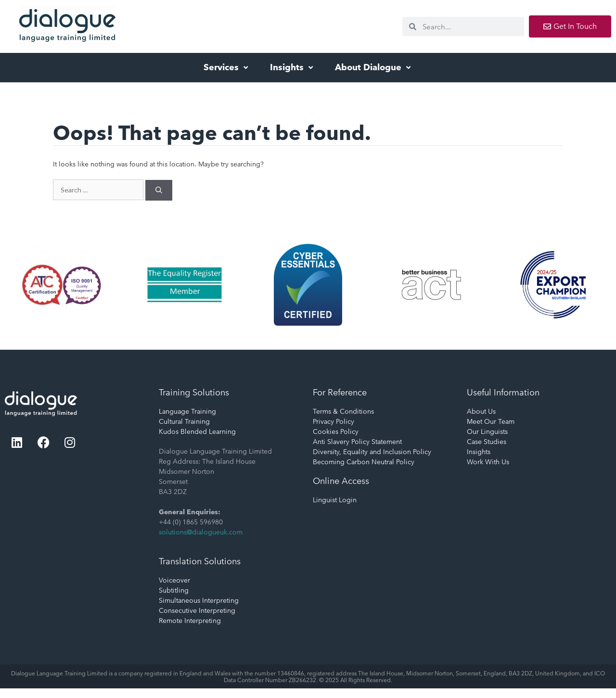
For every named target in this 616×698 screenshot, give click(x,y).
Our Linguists (487, 431)
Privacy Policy (334, 421)
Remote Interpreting (190, 621)
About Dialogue (374, 67)
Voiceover (174, 580)
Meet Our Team (491, 421)
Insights (293, 67)
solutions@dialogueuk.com (201, 532)
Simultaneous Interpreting (199, 600)
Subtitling (174, 590)
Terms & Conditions (343, 411)
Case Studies (487, 442)
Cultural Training (184, 421)
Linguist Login (335, 500)
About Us (481, 411)
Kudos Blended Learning (197, 431)
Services (227, 67)
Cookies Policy (336, 431)
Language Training (187, 411)
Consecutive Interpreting (197, 610)
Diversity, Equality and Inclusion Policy (372, 452)
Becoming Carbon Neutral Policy (364, 462)
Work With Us (488, 462)
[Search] (159, 190)
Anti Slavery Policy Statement (357, 442)
